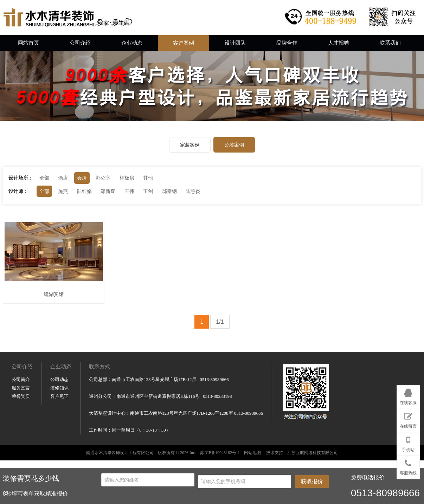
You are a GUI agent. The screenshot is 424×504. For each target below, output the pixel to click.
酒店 (63, 178)
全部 (44, 178)
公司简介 (21, 444)
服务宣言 (21, 453)
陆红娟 (84, 191)
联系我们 (390, 43)
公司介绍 (80, 43)
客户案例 (184, 43)
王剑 (148, 191)
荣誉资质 (21, 461)
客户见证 (59, 461)
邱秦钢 (169, 191)
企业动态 (132, 43)
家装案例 (190, 145)
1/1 (220, 322)
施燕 (63, 191)
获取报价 (312, 481)
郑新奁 (108, 191)
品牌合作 (287, 43)
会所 (82, 178)
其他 (148, 178)
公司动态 (59, 444)
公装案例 (234, 145)
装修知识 (59, 453)
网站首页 (28, 43)
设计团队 (235, 43)
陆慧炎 (193, 191)
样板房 (127, 178)
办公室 (103, 178)
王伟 (129, 191)
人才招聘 (339, 43)
